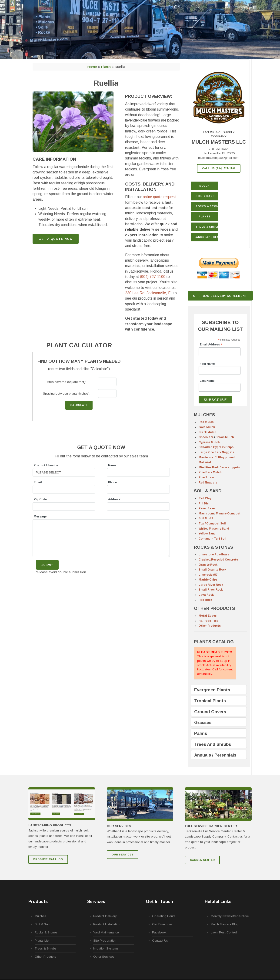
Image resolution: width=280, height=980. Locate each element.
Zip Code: (41, 499)
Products (38, 901)
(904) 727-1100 (153, 277)
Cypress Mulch (209, 442)
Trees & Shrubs (207, 227)
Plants (205, 216)
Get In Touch (159, 901)
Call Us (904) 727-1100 (219, 168)
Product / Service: (46, 465)
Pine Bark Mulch (210, 472)
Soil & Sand (205, 196)
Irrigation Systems (106, 948)
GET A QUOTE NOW (56, 239)
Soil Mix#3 (206, 518)
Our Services (123, 855)
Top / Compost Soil (212, 524)
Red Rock (205, 600)
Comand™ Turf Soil (212, 539)
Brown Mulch (225, 437)
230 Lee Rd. (149, 293)
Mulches (40, 916)
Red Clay (205, 498)
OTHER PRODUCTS (214, 608)
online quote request (159, 197)
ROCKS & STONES (213, 547)
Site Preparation (105, 941)
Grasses (203, 722)
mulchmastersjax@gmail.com (219, 158)
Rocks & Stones (46, 932)
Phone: (113, 482)
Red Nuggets (208, 483)
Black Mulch (207, 432)
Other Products (210, 626)
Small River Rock (211, 590)
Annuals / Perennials (215, 755)
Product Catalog (48, 859)
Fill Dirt (204, 504)
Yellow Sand (207, 534)
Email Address (211, 345)
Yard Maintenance (106, 932)
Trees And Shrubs (213, 744)
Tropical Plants (210, 701)
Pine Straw (206, 477)
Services (96, 901)
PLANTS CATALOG (214, 642)
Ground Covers (210, 712)
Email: (38, 482)
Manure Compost (228, 514)
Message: (41, 517)
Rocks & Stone (207, 206)
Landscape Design (207, 237)
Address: (115, 499)
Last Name (207, 381)
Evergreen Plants (212, 690)
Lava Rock (206, 595)
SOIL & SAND (208, 491)
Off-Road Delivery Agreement (220, 296)
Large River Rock (211, 585)
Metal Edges (208, 616)
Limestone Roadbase (214, 554)
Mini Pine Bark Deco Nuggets (219, 467)
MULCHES (204, 415)
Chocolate (206, 437)
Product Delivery (105, 916)
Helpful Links (218, 901)
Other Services (104, 957)
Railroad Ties (208, 621)
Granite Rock (208, 565)
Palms (201, 733)
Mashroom (206, 514)
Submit (47, 565)
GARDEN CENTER (202, 860)
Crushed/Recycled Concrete (218, 560)
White (203, 529)
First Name (207, 364)
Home (92, 67)
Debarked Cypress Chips (216, 447)
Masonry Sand (219, 529)
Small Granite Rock (212, 570)
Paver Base (207, 508)
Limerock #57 (208, 575)
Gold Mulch (207, 427)
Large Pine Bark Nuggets (216, 452)
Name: (113, 465)
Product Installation (107, 924)
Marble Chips (208, 580)
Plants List (42, 941)
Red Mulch (206, 422)
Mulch (204, 186)
